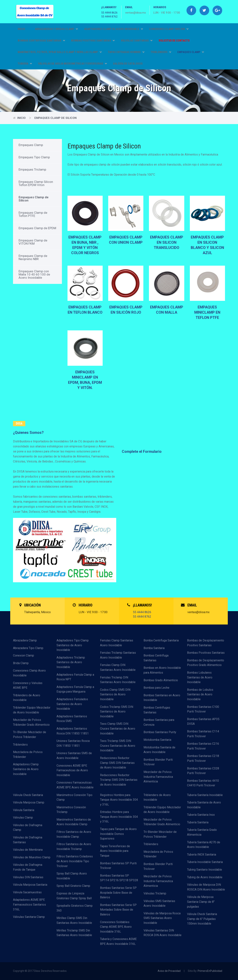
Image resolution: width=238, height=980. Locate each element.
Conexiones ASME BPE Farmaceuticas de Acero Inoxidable (72, 770)
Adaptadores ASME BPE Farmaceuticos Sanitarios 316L (29, 904)
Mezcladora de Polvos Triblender (28, 754)
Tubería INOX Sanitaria (202, 855)
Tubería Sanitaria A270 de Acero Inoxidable (204, 845)
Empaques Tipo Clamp (34, 157)
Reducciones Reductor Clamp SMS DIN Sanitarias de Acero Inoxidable (117, 763)
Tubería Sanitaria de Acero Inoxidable (204, 805)
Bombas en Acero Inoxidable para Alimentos (162, 670)
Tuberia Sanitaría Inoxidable (205, 795)
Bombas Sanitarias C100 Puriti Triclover (203, 709)
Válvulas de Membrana (28, 850)
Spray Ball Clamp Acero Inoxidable (72, 876)
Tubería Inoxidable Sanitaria (205, 862)
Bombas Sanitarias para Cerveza (159, 722)
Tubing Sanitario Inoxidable (205, 870)
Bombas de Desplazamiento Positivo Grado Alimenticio (206, 663)
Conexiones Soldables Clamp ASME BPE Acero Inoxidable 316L (116, 927)
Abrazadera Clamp (25, 640)
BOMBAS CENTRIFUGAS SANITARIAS (41, 41)
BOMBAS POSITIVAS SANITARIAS (93, 41)
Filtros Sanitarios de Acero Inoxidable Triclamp (74, 847)
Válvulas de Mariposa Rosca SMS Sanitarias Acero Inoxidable (162, 918)
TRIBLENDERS (161, 52)
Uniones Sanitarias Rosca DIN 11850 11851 (73, 743)
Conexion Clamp (24, 655)
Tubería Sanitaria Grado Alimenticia (202, 832)
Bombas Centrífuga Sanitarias (156, 658)
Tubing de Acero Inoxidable (205, 877)
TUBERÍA (25, 64)
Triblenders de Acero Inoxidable (27, 698)
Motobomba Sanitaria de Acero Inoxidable (159, 750)
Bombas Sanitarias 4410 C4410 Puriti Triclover (203, 783)
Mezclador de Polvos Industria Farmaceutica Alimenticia (158, 777)
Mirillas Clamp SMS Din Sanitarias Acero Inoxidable (74, 920)
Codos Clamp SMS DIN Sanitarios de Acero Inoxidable (115, 694)
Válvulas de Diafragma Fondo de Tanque (28, 867)
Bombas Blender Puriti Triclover (158, 762)
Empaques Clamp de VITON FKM (33, 242)
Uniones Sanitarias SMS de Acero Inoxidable (74, 756)
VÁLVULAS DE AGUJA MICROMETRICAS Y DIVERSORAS (73, 64)
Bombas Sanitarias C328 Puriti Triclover (203, 771)
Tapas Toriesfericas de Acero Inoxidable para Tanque (115, 851)
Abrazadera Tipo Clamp (28, 648)
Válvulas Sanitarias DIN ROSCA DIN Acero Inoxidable (163, 933)
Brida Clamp (21, 663)
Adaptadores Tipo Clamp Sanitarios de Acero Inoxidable (73, 645)
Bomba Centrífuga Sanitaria (161, 640)
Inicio (21, 29)
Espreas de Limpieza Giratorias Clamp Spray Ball (74, 896)
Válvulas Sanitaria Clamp (29, 917)
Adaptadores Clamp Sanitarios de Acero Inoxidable (26, 769)
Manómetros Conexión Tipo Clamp (74, 797)
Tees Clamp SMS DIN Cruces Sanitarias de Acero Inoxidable (118, 728)
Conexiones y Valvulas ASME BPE (28, 685)
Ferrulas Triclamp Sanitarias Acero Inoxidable (118, 655)
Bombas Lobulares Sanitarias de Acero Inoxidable (200, 677)
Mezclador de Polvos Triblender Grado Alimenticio (31, 722)
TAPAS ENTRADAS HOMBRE (126, 52)
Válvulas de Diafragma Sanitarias (28, 840)
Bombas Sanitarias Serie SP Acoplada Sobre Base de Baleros (118, 893)
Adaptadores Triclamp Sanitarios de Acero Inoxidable (71, 662)
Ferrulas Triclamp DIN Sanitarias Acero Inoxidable (118, 680)
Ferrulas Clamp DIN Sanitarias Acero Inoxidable (118, 667)
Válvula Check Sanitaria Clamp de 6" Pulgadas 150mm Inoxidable (202, 919)
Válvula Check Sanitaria (28, 795)
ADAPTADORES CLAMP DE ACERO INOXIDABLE (114, 29)
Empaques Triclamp (32, 169)
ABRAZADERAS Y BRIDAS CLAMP (56, 29)
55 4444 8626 (109, 13)
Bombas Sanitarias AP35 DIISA (203, 722)
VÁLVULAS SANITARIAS (137, 41)
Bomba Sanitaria (154, 648)
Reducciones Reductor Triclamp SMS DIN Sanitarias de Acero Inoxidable (119, 780)
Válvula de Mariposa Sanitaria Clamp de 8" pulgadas (201, 902)
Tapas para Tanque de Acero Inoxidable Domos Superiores (118, 834)
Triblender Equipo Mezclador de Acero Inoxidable (32, 710)
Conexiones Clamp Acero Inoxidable (29, 673)
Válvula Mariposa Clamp (29, 802)
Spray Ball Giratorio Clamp (73, 886)
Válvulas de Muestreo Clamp (32, 857)
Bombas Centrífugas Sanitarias (157, 710)
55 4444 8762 (109, 17)
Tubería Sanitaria (198, 822)
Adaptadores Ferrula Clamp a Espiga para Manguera (75, 689)
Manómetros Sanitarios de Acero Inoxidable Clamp (74, 822)
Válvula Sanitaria (24, 810)
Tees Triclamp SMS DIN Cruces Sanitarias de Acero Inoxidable (118, 746)
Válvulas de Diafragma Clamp (28, 828)
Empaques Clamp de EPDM (37, 228)
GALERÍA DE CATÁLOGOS (128, 64)
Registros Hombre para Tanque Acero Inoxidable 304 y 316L (119, 800)
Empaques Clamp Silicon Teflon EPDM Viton (36, 183)
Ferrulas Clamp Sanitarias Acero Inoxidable (117, 643)
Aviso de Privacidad (169, 971)
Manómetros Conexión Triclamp (71, 810)
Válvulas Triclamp (155, 893)
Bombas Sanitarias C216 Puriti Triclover (203, 746)
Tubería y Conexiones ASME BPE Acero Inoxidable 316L (118, 941)
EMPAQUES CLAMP (191, 52)
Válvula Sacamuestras (27, 892)
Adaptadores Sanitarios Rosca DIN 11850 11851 (73, 731)
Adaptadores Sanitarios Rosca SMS (72, 719)
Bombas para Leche (156, 688)
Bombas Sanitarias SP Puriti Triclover (118, 866)
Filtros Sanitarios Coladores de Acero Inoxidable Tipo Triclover (75, 861)
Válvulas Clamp (23, 818)
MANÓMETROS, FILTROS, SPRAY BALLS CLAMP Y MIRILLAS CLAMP (60, 52)
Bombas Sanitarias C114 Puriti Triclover (203, 734)
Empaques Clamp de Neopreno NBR (33, 257)
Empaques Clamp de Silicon (56, 118)
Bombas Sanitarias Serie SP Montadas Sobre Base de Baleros (118, 910)
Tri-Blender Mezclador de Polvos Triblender (30, 735)
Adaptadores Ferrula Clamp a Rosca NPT (75, 677)
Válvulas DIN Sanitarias (28, 877)
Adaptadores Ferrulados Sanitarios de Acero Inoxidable (72, 704)
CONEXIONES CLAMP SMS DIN (169, 29)
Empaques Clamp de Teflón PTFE (33, 214)
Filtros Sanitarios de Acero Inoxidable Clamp (74, 834)
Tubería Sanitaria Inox (201, 815)
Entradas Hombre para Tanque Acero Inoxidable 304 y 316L (119, 817)
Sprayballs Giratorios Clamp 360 (75, 908)
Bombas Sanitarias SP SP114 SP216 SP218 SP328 (119, 878)
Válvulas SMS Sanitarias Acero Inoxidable (159, 903)
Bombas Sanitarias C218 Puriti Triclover (203, 758)
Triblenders (20, 745)
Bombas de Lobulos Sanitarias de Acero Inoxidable (200, 694)
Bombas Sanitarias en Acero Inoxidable (162, 698)
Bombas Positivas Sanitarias (206, 653)
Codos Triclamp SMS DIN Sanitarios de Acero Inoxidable (117, 712)
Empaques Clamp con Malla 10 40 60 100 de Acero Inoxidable (34, 274)
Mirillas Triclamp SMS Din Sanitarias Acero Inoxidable (74, 933)
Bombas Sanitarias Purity (160, 732)
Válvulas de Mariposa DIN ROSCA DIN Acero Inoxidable (206, 887)
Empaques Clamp (31, 145)
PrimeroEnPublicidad (210, 971)
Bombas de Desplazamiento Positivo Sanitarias (206, 643)
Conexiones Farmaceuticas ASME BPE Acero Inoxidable (75, 785)
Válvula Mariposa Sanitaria (30, 885)
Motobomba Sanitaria (157, 740)
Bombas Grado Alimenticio (161, 680)
